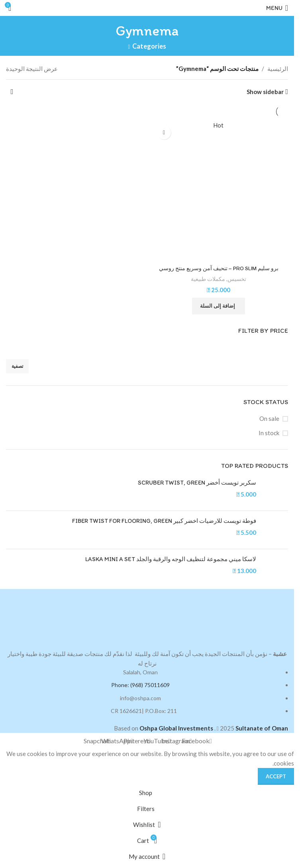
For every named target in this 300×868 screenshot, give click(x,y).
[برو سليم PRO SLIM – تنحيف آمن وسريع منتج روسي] (219, 191)
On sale (269, 419)
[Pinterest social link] (137, 741)
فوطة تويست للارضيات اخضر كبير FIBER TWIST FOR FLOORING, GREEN (164, 521)
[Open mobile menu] (277, 8)
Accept (276, 776)
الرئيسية (278, 69)
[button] (219, 306)
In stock (269, 433)
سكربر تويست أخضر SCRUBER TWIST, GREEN (197, 483)
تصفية (17, 366)
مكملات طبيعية (208, 279)
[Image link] (147, 618)
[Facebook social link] (197, 741)
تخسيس (237, 279)
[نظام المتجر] (12, 92)
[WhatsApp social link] (117, 741)
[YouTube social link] (157, 741)
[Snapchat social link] (97, 741)
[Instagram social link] (177, 741)
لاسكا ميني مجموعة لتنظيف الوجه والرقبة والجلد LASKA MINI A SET (171, 560)
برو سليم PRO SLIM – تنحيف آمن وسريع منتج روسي (219, 269)
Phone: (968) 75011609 (140, 685)
